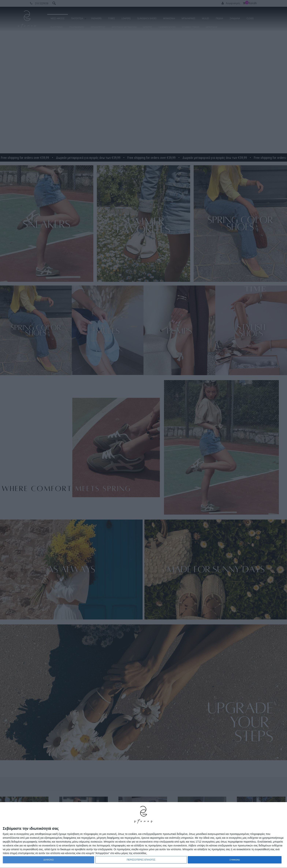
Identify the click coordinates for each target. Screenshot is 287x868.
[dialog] (143, 835)
